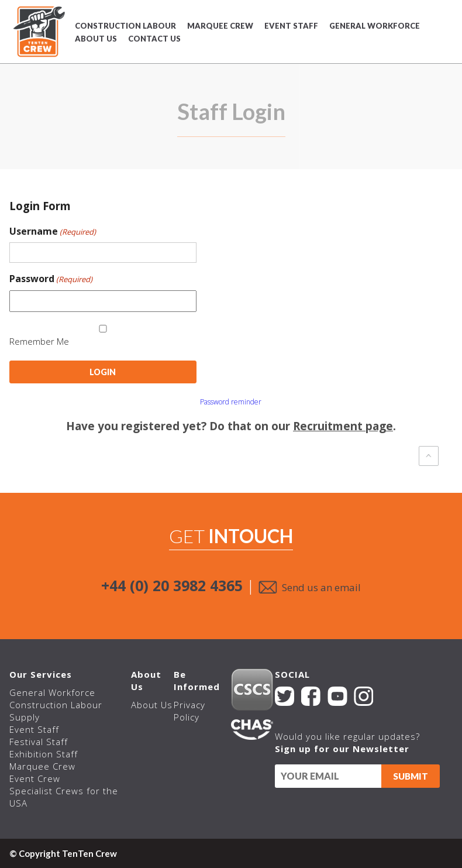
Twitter (284, 696)
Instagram (363, 696)
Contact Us (154, 39)
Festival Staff (39, 742)
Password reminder (231, 402)
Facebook (310, 696)
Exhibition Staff (44, 754)
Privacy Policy (189, 711)
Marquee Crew (220, 26)
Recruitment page (343, 426)
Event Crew (35, 778)
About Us (96, 39)
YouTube (337, 696)
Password (51, 279)
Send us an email (321, 587)
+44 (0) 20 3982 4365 (172, 585)
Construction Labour (125, 26)
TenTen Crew (38, 32)
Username (53, 231)
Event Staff (291, 26)
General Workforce (375, 26)
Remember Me (39, 341)
